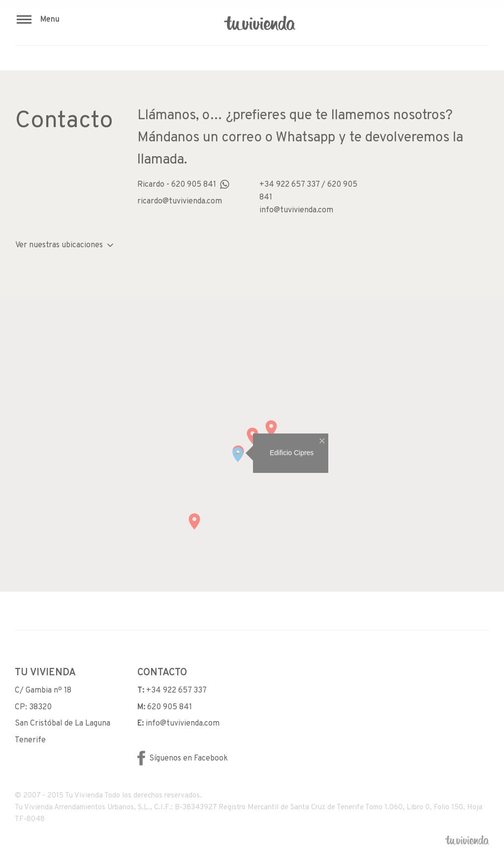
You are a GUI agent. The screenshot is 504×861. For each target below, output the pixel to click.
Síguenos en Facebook (183, 759)
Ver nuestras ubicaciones (64, 245)
